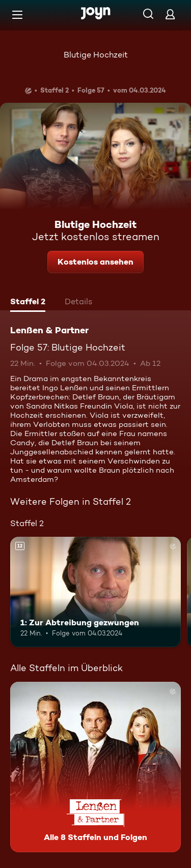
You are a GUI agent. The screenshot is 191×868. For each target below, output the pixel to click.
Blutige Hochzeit (96, 55)
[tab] (28, 303)
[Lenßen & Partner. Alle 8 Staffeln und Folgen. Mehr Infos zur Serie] (95, 767)
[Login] (170, 14)
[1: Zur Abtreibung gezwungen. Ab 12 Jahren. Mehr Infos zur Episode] (95, 592)
